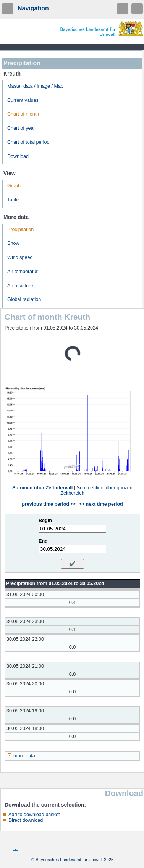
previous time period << (49, 504)
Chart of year (21, 128)
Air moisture (20, 286)
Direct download (26, 820)
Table (13, 200)
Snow (13, 243)
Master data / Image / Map (35, 86)
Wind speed (20, 257)
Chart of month (23, 114)
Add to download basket (34, 815)
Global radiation (24, 299)
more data (24, 756)
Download (18, 156)
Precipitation (20, 230)
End (43, 541)
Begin (45, 521)
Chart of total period (28, 142)
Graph (14, 186)
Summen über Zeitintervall (42, 488)
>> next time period (101, 504)
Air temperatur (23, 272)
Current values (23, 100)
